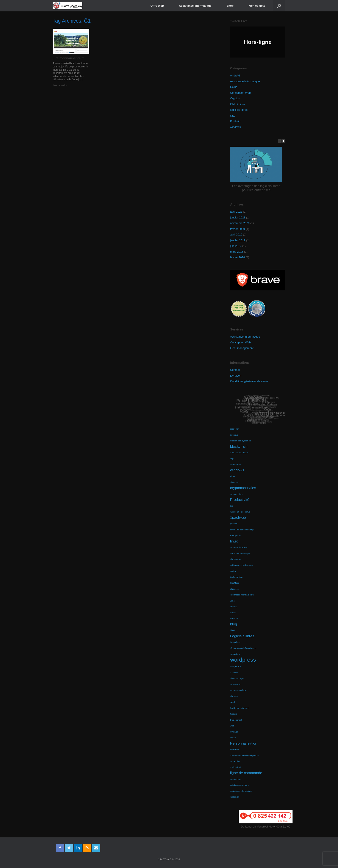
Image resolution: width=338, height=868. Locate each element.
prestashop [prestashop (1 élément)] (235, 779)
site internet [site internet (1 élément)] (235, 559)
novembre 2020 (240, 223)
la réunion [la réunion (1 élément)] (235, 797)
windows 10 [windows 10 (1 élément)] (236, 684)
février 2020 (237, 229)
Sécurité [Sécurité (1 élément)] (234, 618)
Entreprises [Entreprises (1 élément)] (235, 535)
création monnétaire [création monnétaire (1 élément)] (239, 785)
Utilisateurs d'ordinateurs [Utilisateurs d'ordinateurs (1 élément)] (242, 565)
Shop (230, 6)
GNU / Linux (238, 104)
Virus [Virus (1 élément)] (232, 476)
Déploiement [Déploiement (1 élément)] (236, 720)
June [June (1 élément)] (232, 601)
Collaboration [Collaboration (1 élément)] (236, 577)
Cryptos (235, 98)
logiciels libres (239, 110)
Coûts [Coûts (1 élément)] (233, 613)
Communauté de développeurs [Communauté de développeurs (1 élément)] (244, 755)
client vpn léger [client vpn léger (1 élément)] (237, 678)
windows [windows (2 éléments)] (237, 470)
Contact (235, 370)
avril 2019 (236, 235)
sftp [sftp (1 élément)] (232, 459)
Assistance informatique (245, 81)
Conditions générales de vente (249, 381)
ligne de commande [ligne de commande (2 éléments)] (246, 773)
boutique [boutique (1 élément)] (234, 435)
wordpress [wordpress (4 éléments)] (243, 660)
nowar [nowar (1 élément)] (233, 738)
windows (235, 127)
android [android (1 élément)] (234, 607)
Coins (234, 87)
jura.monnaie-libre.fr (68, 58)
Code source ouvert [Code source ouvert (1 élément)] (239, 453)
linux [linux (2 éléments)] (234, 541)
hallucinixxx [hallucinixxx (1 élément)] (235, 464)
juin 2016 (236, 246)
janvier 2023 (238, 217)
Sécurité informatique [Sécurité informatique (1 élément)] (240, 553)
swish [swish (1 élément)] (233, 702)
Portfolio (235, 121)
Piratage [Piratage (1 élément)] (234, 732)
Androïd (235, 76)
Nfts (232, 116)
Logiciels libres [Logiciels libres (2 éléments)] (242, 636)
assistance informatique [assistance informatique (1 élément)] (241, 791)
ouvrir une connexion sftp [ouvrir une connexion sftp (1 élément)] (242, 530)
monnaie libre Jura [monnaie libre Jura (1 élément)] (239, 547)
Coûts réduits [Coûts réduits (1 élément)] (236, 767)
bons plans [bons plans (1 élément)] (235, 642)
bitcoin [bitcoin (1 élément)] (233, 630)
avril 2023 (236, 212)
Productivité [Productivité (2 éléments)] (240, 500)
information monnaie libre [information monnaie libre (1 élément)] (242, 595)
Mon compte (257, 6)
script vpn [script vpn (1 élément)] (235, 429)
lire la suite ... (63, 85)
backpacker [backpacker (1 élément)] (235, 666)
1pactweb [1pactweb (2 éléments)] (238, 518)
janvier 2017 (238, 240)
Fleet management (242, 348)
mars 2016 (237, 252)
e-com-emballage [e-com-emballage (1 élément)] (238, 690)
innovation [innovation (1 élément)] (235, 654)
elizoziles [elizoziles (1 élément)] (234, 589)
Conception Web (240, 93)
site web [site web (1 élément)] (234, 696)
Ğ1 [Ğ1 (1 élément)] (231, 506)
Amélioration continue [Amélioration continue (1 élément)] (240, 512)
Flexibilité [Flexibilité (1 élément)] (234, 749)
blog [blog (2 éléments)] (233, 624)
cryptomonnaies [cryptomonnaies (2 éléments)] (243, 488)
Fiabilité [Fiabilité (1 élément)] (234, 714)
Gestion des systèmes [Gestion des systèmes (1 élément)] (240, 441)
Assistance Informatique (195, 6)
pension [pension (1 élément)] (234, 524)
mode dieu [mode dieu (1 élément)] (235, 761)
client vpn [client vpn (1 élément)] (234, 482)
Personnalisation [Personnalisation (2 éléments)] (244, 743)
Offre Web (157, 6)
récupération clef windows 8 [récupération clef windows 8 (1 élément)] (243, 648)
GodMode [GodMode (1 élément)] (235, 583)
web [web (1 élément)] (232, 726)
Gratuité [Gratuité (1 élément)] (234, 672)
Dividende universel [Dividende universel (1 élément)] (239, 708)
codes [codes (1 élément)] (233, 571)
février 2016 (237, 257)
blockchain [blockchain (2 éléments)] (239, 446)
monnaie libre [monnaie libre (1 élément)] (236, 494)
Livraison (236, 376)
